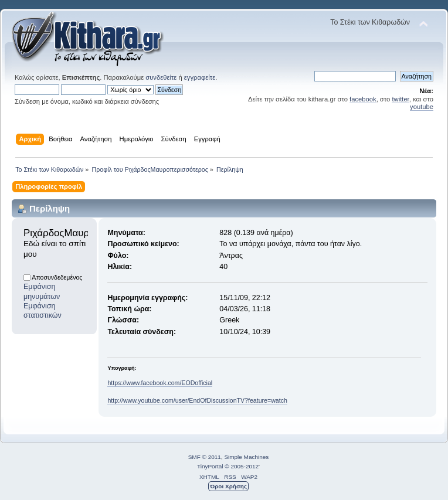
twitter (400, 99)
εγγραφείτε (200, 77)
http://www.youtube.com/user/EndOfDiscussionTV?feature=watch (197, 400)
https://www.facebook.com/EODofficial (160, 383)
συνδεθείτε (161, 77)
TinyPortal (210, 466)
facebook (363, 99)
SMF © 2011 (205, 457)
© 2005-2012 (242, 466)
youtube (422, 107)
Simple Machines (246, 457)
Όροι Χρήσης (228, 486)
